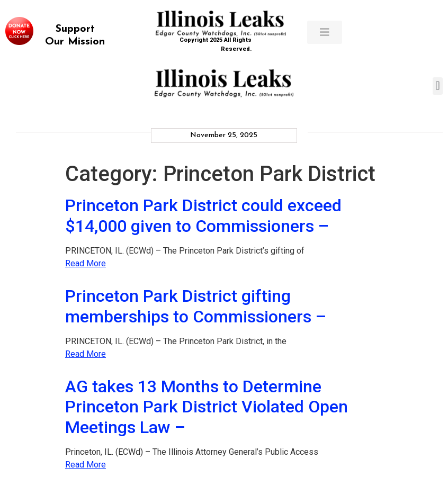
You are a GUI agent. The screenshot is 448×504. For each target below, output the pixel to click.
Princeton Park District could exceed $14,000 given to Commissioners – (203, 215)
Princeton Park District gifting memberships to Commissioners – (196, 306)
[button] (438, 86)
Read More (86, 263)
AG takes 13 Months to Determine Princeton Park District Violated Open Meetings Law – (207, 407)
